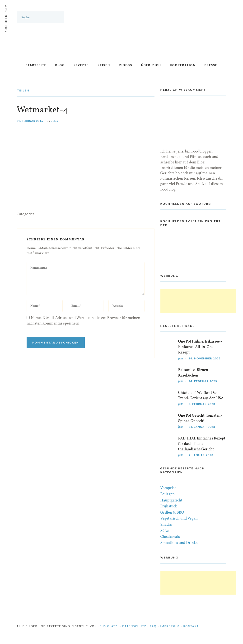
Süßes (165, 531)
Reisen (104, 65)
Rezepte (81, 65)
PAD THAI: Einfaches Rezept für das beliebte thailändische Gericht (202, 444)
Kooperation (183, 65)
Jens (55, 121)
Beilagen (168, 494)
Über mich (151, 65)
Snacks (166, 525)
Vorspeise (168, 488)
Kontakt (191, 626)
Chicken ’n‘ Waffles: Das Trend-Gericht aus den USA (201, 396)
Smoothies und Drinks (179, 543)
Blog (60, 65)
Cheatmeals (170, 537)
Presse (211, 65)
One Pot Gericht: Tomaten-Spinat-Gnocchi (200, 418)
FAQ (153, 626)
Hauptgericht (171, 501)
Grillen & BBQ (172, 513)
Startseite (36, 65)
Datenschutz (134, 626)
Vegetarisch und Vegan (179, 519)
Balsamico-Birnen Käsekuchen (193, 373)
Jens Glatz (108, 626)
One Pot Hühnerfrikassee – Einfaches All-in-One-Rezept (200, 347)
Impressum (170, 626)
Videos (126, 65)
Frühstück (169, 506)
